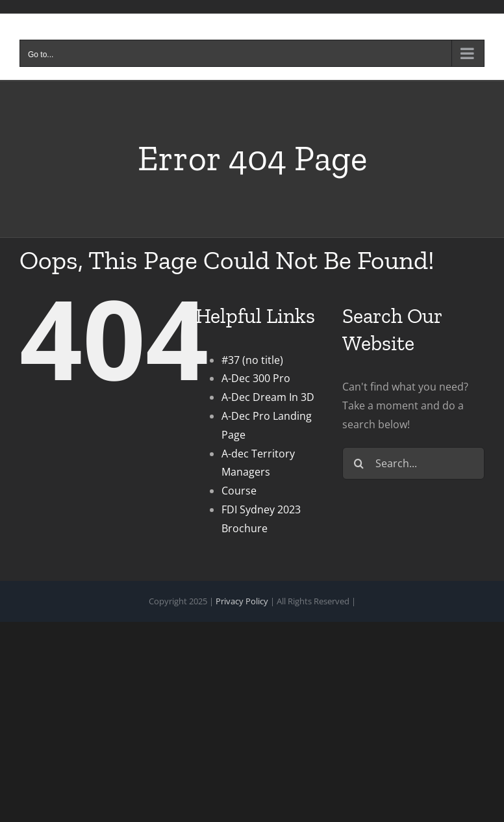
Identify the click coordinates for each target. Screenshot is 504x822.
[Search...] (413, 463)
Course (239, 491)
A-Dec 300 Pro (256, 378)
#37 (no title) (252, 360)
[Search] (359, 463)
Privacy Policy (242, 601)
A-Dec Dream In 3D (268, 397)
